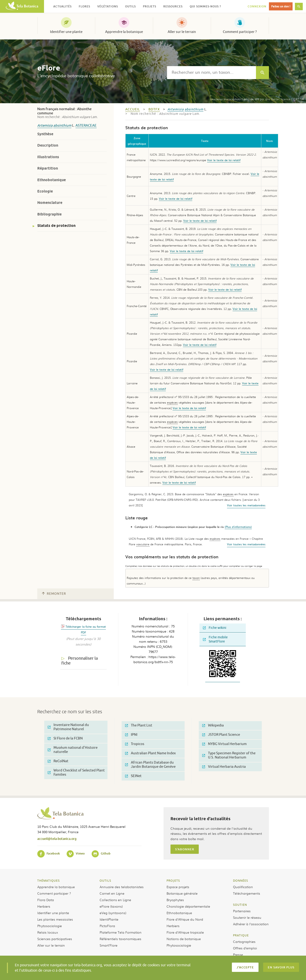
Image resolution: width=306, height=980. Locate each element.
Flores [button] (84, 6)
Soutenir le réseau (247, 917)
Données (241, 880)
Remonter (54, 594)
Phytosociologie (50, 926)
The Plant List (139, 725)
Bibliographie (49, 214)
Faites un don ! (281, 6)
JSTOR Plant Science (221, 735)
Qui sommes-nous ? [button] (205, 6)
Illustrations (48, 157)
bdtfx (154, 109)
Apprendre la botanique (124, 32)
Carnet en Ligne (112, 893)
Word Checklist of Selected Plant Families (76, 773)
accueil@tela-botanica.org (57, 839)
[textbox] (211, 73)
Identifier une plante (66, 32)
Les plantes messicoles (55, 919)
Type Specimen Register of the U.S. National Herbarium (229, 755)
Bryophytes (175, 900)
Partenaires (242, 911)
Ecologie (45, 191)
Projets (173, 880)
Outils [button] (130, 6)
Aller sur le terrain (182, 32)
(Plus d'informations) (238, 527)
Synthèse (45, 134)
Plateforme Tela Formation (121, 932)
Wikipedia (213, 725)
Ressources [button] (173, 6)
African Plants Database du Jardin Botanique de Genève (150, 765)
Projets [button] (150, 6)
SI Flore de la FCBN (65, 738)
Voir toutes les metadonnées (246, 505)
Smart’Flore (109, 945)
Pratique (241, 935)
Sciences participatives (55, 939)
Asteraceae (86, 126)
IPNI (131, 735)
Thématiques (49, 880)
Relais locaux (48, 932)
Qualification (243, 887)
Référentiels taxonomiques (120, 939)
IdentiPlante (109, 919)
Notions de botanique (184, 939)
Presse (238, 954)
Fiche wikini (215, 628)
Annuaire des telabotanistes (122, 887)
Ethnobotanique (52, 180)
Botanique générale (182, 893)
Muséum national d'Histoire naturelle (73, 750)
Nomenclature (50, 203)
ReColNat (58, 761)
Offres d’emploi (245, 948)
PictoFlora (107, 926)
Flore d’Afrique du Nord (185, 919)
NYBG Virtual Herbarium (224, 744)
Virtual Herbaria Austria (224, 767)
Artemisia (45, 126)
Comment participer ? (240, 32)
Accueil (133, 109)
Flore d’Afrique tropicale (185, 932)
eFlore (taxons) (111, 906)
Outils (105, 880)
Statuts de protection (56, 226)
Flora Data (46, 900)
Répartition (48, 168)
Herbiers (44, 906)
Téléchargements (247, 893)
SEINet (133, 776)
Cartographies (244, 941)
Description (48, 145)
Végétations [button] (108, 6)
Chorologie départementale (188, 906)
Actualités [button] (62, 6)
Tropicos (135, 744)
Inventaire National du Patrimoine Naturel (68, 727)
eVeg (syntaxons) (113, 913)
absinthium (62, 126)
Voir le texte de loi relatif (224, 160)
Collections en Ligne (115, 900)
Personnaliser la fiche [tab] (80, 661)
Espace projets (178, 887)
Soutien (240, 905)
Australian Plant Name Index (150, 753)
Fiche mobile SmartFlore (215, 639)
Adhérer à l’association (251, 924)
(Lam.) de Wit (234, 99)
